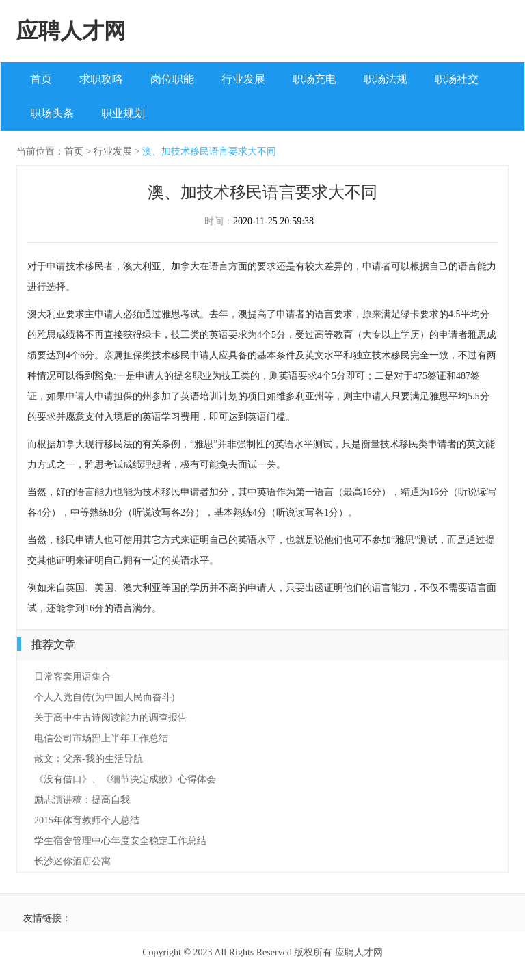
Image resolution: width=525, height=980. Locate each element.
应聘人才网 (71, 31)
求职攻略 (101, 79)
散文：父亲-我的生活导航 (89, 759)
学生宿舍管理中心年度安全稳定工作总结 (120, 841)
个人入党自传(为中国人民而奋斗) (104, 697)
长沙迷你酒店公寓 (72, 861)
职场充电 (314, 79)
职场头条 (52, 113)
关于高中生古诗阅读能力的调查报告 (111, 718)
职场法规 (386, 79)
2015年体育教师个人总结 (87, 820)
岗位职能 (172, 79)
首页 (41, 79)
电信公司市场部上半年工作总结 (101, 738)
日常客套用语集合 (72, 677)
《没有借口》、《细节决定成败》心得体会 (125, 779)
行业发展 (243, 79)
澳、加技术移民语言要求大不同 (209, 151)
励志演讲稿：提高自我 (82, 800)
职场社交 (457, 79)
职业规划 (123, 113)
